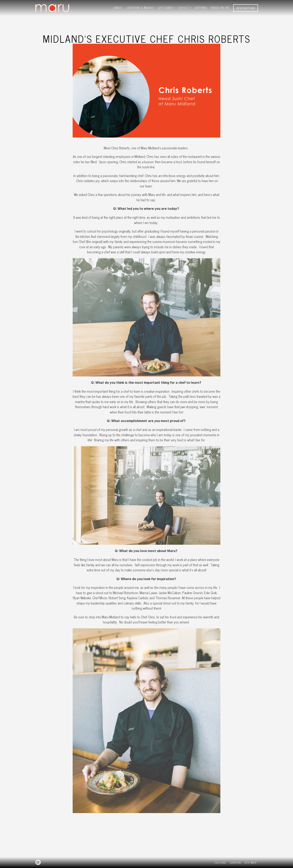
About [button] (118, 8)
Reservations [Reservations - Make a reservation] (246, 8)
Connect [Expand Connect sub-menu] (184, 7)
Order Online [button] (220, 8)
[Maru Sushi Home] (61, 8)
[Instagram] (38, 862)
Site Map (251, 863)
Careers (235, 863)
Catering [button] (201, 8)
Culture (220, 863)
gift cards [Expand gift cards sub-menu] (166, 7)
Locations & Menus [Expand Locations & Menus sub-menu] (140, 7)
